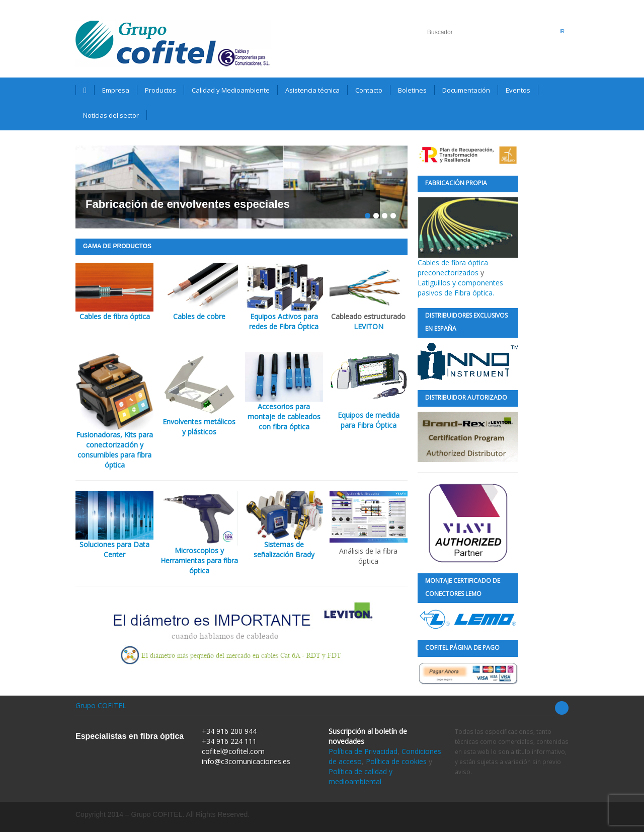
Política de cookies (396, 761)
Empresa (116, 90)
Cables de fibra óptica (115, 316)
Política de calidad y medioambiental (360, 776)
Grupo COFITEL (101, 705)
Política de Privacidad (363, 751)
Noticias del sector (111, 115)
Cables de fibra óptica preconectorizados (468, 237)
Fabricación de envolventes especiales (188, 204)
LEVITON (369, 326)
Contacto (369, 90)
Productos (160, 90)
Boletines (412, 90)
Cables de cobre (199, 316)
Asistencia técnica (312, 90)
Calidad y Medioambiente (231, 90)
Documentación (466, 90)
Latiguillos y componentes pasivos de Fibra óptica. (460, 288)
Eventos (518, 90)
